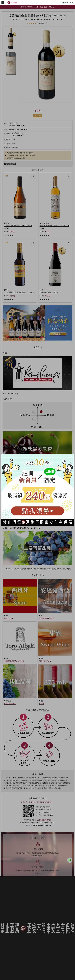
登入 (72, 3)
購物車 (65, 3)
